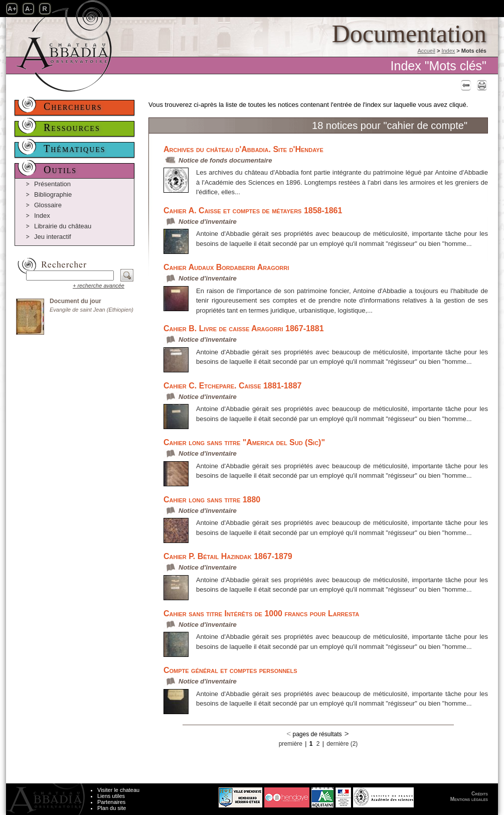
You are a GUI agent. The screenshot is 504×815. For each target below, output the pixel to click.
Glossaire (48, 205)
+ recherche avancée (99, 286)
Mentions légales (469, 799)
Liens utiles (111, 796)
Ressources (72, 127)
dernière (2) (342, 744)
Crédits (480, 794)
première (291, 744)
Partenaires (111, 802)
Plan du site (112, 808)
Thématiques (75, 149)
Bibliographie (53, 194)
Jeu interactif (53, 237)
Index (448, 51)
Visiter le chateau (118, 790)
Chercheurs (73, 106)
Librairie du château (63, 226)
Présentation (52, 184)
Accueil (426, 51)
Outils (60, 170)
